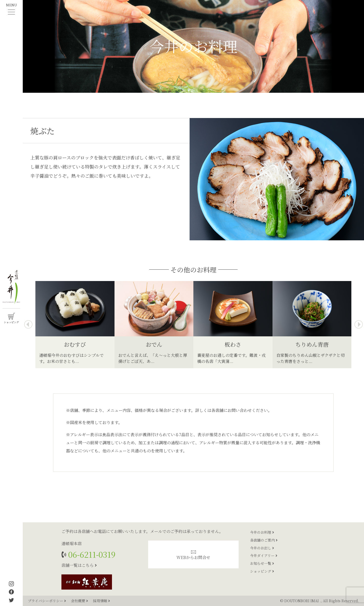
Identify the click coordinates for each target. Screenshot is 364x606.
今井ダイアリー (264, 555)
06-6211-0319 (91, 554)
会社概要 (80, 601)
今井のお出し (262, 548)
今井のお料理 (262, 532)
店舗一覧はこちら (79, 565)
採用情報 (101, 601)
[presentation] (28, 325)
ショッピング (262, 571)
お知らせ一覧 (262, 563)
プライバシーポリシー (47, 601)
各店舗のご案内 (264, 540)
